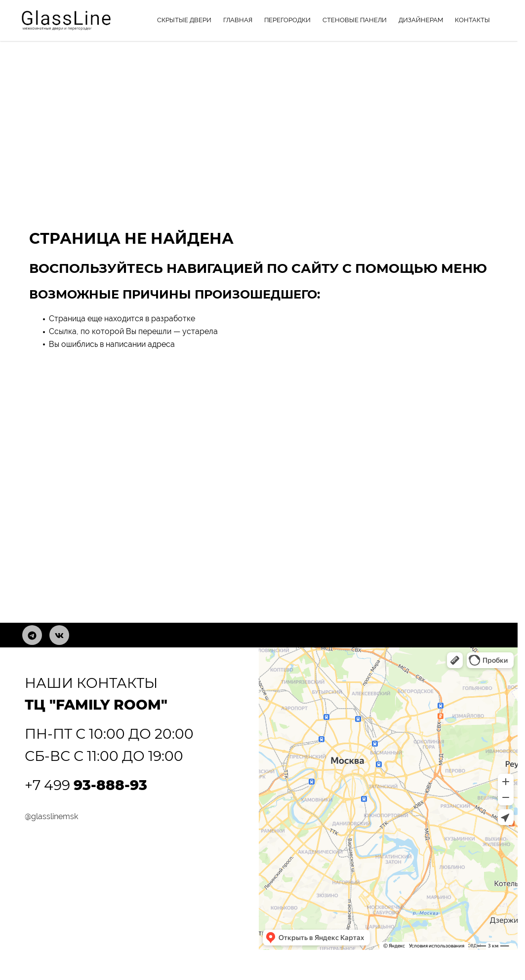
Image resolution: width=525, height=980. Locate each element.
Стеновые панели (355, 20)
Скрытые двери (184, 20)
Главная (238, 20)
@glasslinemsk (51, 816)
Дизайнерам (421, 20)
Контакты (472, 20)
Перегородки (287, 20)
